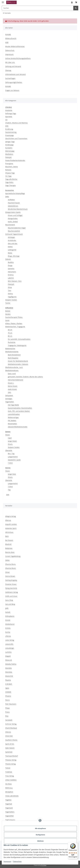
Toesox (8, 768)
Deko (7, 197)
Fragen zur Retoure (12, 90)
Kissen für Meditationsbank (18, 361)
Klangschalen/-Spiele (13, 212)
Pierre (7, 700)
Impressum (7, 862)
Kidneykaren (10, 616)
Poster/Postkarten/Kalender (15, 160)
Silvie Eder (9, 736)
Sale (8, 495)
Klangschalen (13, 218)
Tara (10, 290)
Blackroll (8, 544)
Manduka (9, 672)
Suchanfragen (10, 78)
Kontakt (8, 34)
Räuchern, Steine (11, 167)
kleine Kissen (13, 386)
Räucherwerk (10, 225)
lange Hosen (12, 441)
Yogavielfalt (9, 816)
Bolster (8, 311)
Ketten (10, 247)
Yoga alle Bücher (11, 179)
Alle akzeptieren (40, 828)
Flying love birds (11, 588)
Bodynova (9, 548)
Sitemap (8, 70)
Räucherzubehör (14, 231)
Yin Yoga (8, 176)
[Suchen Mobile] (38, 8)
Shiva (10, 287)
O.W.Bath (9, 684)
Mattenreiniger (13, 417)
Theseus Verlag (11, 760)
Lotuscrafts (9, 644)
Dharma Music (11, 568)
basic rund (12, 374)
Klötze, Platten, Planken (14, 323)
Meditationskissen (12, 370)
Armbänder (12, 240)
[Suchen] (76, 8)
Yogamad (9, 804)
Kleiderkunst (10, 624)
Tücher (8, 303)
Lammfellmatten (14, 414)
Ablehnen (40, 841)
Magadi (8, 656)
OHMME (8, 692)
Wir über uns (10, 62)
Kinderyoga (9, 145)
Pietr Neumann (11, 704)
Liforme (8, 636)
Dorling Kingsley (11, 580)
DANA (7, 560)
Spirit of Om (10, 744)
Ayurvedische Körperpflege (15, 193)
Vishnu (10, 294)
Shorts (10, 444)
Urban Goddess (11, 780)
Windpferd (9, 792)
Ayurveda (9, 117)
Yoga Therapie (10, 185)
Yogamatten (10, 402)
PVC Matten (12, 421)
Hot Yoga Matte (13, 405)
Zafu (10, 392)
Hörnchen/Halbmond (15, 380)
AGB (7, 42)
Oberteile (9, 450)
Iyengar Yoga (10, 142)
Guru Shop (9, 600)
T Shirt (10, 463)
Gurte (7, 320)
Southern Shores (11, 740)
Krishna (11, 275)
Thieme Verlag (10, 764)
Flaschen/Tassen (14, 203)
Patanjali (8, 157)
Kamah (8, 612)
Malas (10, 253)
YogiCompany (10, 820)
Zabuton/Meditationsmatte (18, 427)
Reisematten (12, 424)
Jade (7, 608)
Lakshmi (11, 278)
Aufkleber (11, 200)
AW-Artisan (9, 532)
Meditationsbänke (12, 352)
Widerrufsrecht (11, 38)
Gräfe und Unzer (11, 596)
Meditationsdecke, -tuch (14, 367)
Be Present (9, 540)
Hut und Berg (10, 604)
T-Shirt (10, 487)
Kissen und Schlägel (15, 215)
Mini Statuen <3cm (15, 281)
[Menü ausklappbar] (3, 1)
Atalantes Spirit (11, 528)
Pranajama (9, 163)
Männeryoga (10, 151)
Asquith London (11, 524)
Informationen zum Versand (15, 74)
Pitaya (7, 708)
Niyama (8, 680)
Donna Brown (10, 576)
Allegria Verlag (11, 516)
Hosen (8, 435)
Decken (8, 314)
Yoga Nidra (9, 182)
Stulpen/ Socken (11, 300)
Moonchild (9, 676)
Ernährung (9, 129)
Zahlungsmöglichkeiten (14, 82)
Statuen (8, 259)
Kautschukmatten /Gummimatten (20, 408)
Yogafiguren (12, 297)
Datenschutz (17, 862)
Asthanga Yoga (11, 113)
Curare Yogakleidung (13, 556)
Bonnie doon (10, 552)
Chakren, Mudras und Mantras (16, 123)
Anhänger (11, 237)
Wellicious (9, 788)
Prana (7, 712)
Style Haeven (10, 748)
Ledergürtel (12, 250)
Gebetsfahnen (13, 206)
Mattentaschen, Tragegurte (15, 327)
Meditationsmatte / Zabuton (18, 364)
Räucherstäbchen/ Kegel (17, 228)
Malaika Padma (11, 664)
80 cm (10, 336)
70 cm (10, 333)
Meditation (9, 154)
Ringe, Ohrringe (14, 256)
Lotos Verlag (10, 640)
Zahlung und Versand (13, 66)
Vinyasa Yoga (10, 173)
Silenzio (8, 732)
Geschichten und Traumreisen (16, 138)
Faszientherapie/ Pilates (14, 317)
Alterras (8, 520)
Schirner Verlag (11, 724)
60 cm (10, 330)
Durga (10, 265)
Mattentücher (10, 349)
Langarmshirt (13, 457)
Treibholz (9, 772)
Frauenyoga (10, 135)
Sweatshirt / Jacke (14, 460)
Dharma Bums (10, 564)
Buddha (11, 262)
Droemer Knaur (11, 584)
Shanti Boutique (11, 728)
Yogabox (8, 800)
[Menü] (77, 843)
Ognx (7, 688)
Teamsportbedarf (12, 756)
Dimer (8, 572)
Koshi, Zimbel (13, 222)
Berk (7, 536)
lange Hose (12, 474)
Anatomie (9, 110)
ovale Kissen (12, 389)
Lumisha (8, 652)
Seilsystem (9, 395)
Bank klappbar (13, 358)
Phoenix (8, 696)
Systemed (9, 752)
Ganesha (11, 269)
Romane (8, 170)
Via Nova (8, 784)
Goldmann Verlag (12, 592)
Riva (7, 716)
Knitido (8, 628)
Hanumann (12, 272)
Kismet (8, 620)
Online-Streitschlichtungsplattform (18, 58)
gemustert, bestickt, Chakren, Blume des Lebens (25, 377)
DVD (7, 126)
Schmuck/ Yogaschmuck (14, 234)
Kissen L (11, 383)
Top (9, 490)
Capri (10, 438)
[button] (72, 2)
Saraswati (9, 720)
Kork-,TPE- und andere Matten (19, 411)
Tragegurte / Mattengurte (17, 345)
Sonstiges (9, 399)
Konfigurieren (40, 835)
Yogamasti (9, 808)
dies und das (13, 243)
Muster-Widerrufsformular (15, 46)
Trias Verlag (10, 776)
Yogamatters (10, 812)
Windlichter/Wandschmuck (18, 209)
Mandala (8, 668)
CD (6, 120)
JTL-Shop (44, 865)
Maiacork (9, 660)
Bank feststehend (14, 355)
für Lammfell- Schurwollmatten (19, 339)
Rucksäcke (12, 342)
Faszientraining (11, 132)
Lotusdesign (10, 648)
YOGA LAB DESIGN (12, 796)
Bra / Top (11, 454)
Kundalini (9, 148)
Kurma (8, 632)
